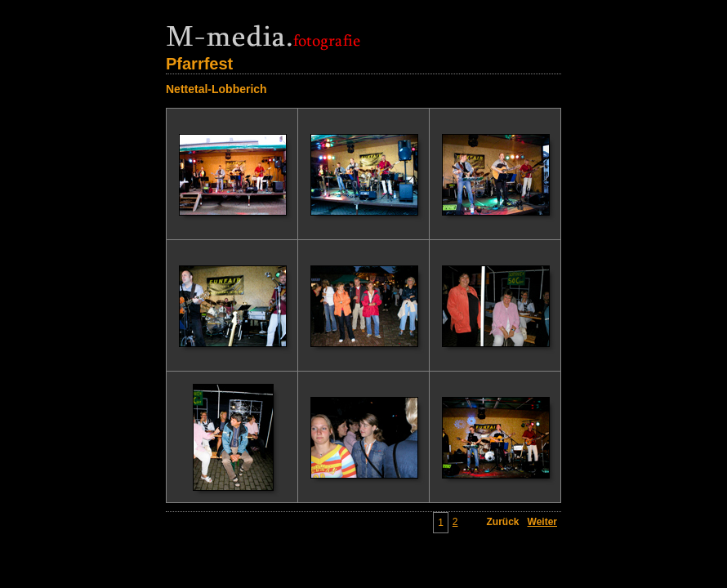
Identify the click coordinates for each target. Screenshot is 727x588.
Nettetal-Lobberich (216, 89)
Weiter (542, 522)
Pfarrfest (199, 64)
